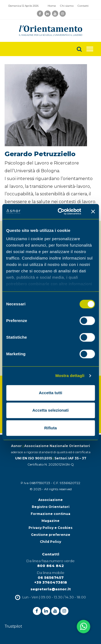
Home (52, 6)
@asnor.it (61, 589)
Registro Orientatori (51, 507)
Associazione (50, 500)
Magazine (50, 521)
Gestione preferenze (51, 535)
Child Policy (50, 542)
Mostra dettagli (70, 376)
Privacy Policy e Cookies (50, 528)
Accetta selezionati (50, 410)
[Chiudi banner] (93, 211)
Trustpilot (13, 626)
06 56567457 (51, 577)
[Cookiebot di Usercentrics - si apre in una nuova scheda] (60, 211)
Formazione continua (50, 514)
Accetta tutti (50, 393)
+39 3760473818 (51, 582)
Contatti (83, 6)
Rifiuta (50, 428)
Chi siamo (67, 6)
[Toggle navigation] (90, 49)
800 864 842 (50, 566)
